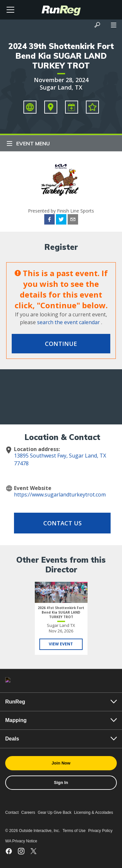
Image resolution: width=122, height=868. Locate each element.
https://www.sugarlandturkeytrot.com (60, 495)
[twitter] (61, 220)
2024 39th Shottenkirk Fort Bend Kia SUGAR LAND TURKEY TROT (61, 56)
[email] (73, 220)
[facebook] (49, 220)
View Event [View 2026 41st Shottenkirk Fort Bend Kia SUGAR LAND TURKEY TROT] (61, 644)
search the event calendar (68, 322)
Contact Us (62, 523)
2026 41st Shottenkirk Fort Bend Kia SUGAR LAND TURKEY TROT (61, 612)
